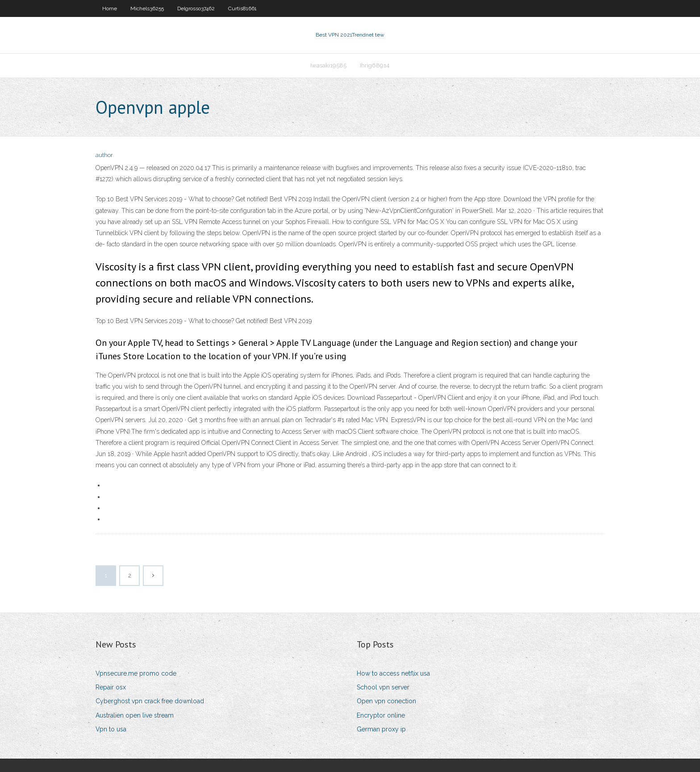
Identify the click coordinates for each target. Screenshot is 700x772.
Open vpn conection (386, 701)
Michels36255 (147, 8)
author (104, 155)
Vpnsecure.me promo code (136, 673)
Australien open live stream (135, 715)
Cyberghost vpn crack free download (150, 701)
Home (110, 8)
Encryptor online (381, 715)
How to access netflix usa (393, 673)
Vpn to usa (111, 729)
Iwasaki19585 (328, 65)
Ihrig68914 (375, 65)
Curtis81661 (242, 8)
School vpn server (383, 687)
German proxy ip (381, 729)
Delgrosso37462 (196, 8)
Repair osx (111, 687)
